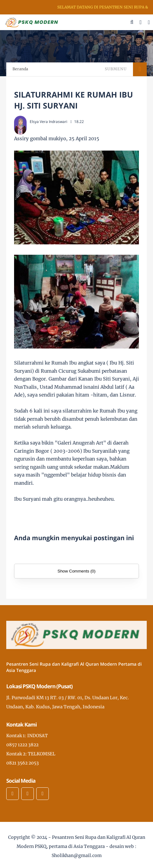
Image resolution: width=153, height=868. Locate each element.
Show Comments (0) (76, 571)
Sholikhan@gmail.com (77, 855)
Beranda (20, 69)
